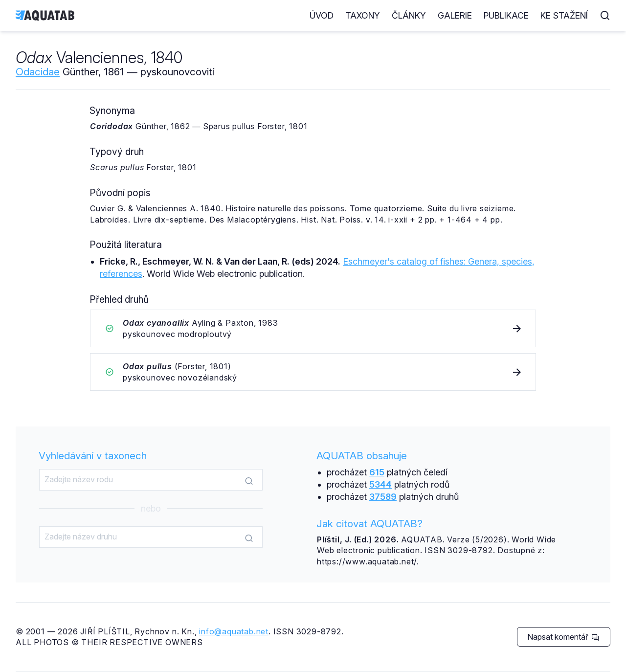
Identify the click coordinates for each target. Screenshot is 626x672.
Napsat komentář (563, 637)
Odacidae (38, 72)
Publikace (506, 15)
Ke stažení (564, 15)
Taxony (363, 15)
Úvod (322, 15)
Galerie (455, 15)
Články (409, 15)
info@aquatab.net (234, 631)
